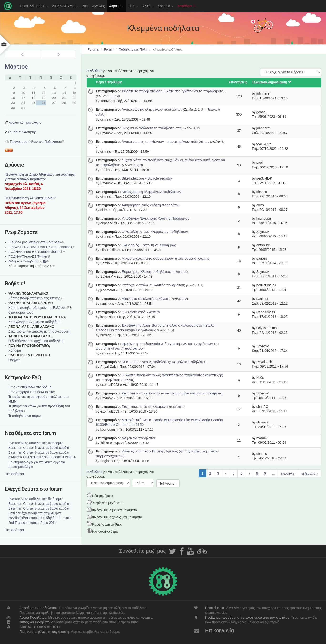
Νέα (86, 6)
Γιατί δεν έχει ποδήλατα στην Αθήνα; (35, 513)
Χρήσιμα (166, 6)
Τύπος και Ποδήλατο (34, 622)
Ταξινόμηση (168, 483)
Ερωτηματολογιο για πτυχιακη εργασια (37, 462)
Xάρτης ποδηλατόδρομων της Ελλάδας (38, 308)
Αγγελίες (98, 6)
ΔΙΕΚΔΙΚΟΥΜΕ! (65, 6)
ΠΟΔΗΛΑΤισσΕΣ (34, 6)
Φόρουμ (116, 6)
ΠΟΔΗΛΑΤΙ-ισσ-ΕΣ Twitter (29, 256)
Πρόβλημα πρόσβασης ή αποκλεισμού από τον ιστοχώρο (247, 617)
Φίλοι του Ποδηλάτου (25, 261)
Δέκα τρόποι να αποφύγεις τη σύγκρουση (39, 331)
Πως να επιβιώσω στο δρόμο (30, 387)
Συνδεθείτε (94, 71)
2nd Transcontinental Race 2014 (32, 523)
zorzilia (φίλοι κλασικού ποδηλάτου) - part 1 (40, 518)
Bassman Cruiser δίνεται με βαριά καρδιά (39, 448)
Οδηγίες (14, 360)
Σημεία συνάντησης (22, 132)
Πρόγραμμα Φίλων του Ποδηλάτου (37, 142)
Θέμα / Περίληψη (109, 82)
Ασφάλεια (186, 6)
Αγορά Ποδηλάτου (33, 617)
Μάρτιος (16, 67)
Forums (93, 49)
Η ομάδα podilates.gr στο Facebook (36, 242)
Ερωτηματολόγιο (21, 467)
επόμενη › (288, 473)
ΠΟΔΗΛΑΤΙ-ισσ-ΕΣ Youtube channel (37, 252)
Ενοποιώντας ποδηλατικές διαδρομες (36, 443)
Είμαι (133, 6)
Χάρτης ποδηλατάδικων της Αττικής (36, 298)
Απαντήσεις (238, 82)
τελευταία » (310, 473)
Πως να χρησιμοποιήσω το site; (32, 392)
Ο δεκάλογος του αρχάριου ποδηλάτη (36, 341)
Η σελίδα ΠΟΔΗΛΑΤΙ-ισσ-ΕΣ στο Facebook (42, 247)
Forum (109, 49)
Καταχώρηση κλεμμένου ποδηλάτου (35, 322)
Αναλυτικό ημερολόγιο (25, 123)
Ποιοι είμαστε (215, 608)
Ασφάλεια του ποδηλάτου (38, 608)
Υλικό (148, 6)
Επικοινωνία (220, 631)
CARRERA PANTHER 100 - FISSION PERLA (42, 457)
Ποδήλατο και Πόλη (133, 49)
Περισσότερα (14, 474)
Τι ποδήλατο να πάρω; (25, 416)
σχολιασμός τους (21, 312)
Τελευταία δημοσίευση (272, 82)
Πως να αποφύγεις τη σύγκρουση (44, 632)
